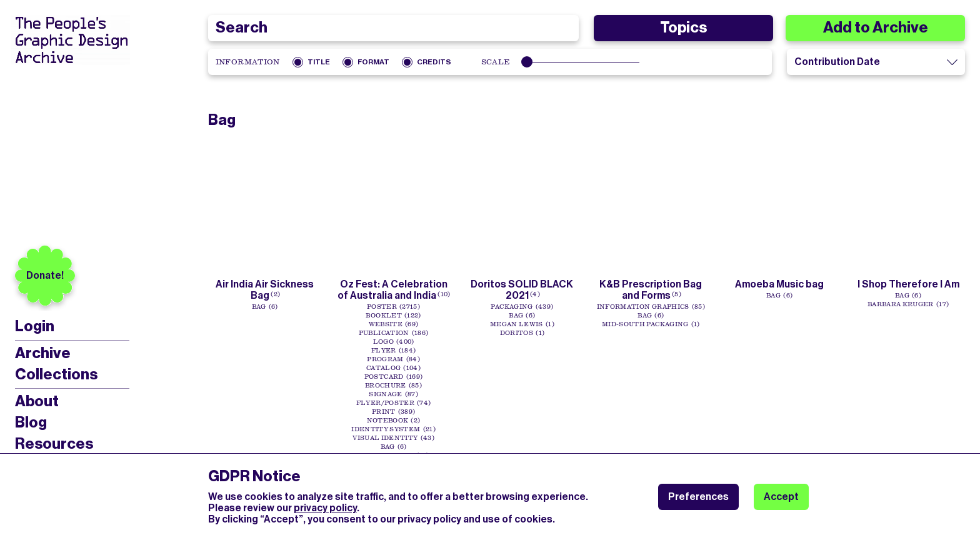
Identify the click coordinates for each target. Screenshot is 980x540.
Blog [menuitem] (31, 422)
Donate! (45, 275)
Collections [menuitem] (56, 374)
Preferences (698, 497)
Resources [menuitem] (54, 444)
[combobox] (394, 28)
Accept (781, 497)
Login (35, 327)
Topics (683, 27)
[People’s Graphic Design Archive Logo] (71, 40)
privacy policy (325, 508)
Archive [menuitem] (43, 353)
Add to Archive (876, 27)
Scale (496, 62)
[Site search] (394, 28)
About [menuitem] (37, 401)
